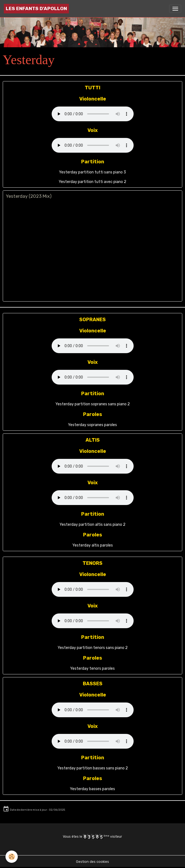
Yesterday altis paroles (93, 545)
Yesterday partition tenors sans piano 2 (93, 648)
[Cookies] (12, 857)
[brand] (36, 9)
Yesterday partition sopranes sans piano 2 (93, 404)
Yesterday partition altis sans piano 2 (92, 525)
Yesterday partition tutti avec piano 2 (92, 182)
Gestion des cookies (92, 862)
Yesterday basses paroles (92, 789)
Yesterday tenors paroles (92, 668)
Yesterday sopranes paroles (92, 425)
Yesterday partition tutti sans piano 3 (92, 172)
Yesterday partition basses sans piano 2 (93, 768)
